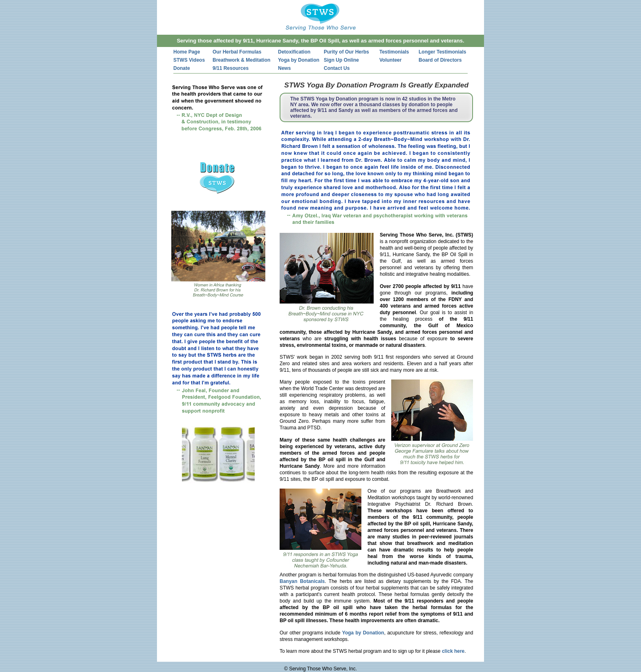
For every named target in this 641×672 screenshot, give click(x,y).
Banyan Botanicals (302, 581)
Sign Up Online (341, 60)
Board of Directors (440, 60)
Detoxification (294, 52)
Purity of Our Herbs (346, 52)
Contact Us (337, 68)
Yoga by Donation (299, 60)
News (284, 68)
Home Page (187, 52)
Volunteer (390, 60)
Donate (182, 68)
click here (453, 651)
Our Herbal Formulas (237, 52)
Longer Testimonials (442, 52)
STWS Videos (189, 60)
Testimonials (394, 52)
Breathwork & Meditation (241, 60)
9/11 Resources (231, 68)
